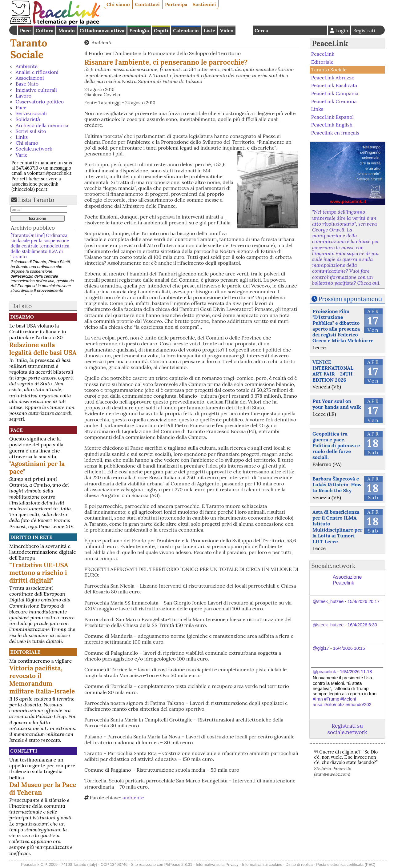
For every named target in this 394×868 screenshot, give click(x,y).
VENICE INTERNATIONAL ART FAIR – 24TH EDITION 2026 (333, 371)
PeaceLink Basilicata (334, 85)
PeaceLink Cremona (334, 101)
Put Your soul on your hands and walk (337, 404)
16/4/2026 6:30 (362, 625)
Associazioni (30, 78)
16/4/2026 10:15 (349, 648)
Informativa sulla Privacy (217, 864)
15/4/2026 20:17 (364, 601)
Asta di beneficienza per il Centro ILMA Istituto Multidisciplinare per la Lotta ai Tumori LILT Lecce (338, 527)
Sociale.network (34, 149)
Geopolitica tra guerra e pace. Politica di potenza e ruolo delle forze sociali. (336, 446)
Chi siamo (118, 4)
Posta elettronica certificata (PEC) (346, 864)
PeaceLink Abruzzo (333, 78)
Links (22, 137)
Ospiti (161, 30)
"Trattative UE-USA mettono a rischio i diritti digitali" (39, 573)
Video (227, 30)
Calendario (186, 30)
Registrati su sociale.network (347, 729)
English (244, 30)
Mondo (67, 30)
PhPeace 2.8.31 (178, 864)
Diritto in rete (31, 537)
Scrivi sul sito (31, 131)
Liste (209, 30)
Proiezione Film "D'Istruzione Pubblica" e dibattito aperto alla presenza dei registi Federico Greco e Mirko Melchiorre (343, 326)
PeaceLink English (332, 125)
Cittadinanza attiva (102, 30)
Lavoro (24, 96)
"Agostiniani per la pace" (37, 468)
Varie (22, 155)
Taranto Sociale (29, 49)
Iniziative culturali (36, 90)
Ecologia (139, 30)
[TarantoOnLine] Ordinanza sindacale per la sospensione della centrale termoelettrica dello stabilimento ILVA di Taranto (40, 246)
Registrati (364, 30)
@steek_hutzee (328, 601)
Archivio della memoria (42, 125)
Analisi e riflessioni (37, 72)
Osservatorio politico (40, 102)
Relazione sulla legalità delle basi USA (43, 349)
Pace (25, 30)
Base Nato (27, 84)
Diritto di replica (299, 864)
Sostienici (204, 4)
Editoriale (25, 652)
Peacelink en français (335, 133)
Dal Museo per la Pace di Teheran (43, 789)
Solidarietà (28, 119)
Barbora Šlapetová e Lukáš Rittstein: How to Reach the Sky (337, 484)
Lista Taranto (36, 200)
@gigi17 (321, 648)
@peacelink (324, 672)
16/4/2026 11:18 (356, 672)
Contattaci (147, 4)
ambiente (133, 798)
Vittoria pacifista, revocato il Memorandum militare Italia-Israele (42, 680)
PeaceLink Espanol (332, 117)
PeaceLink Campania (335, 93)
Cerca (261, 30)
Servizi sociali (31, 113)
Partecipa (176, 4)
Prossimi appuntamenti (350, 299)
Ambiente (27, 66)
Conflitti (24, 751)
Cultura (45, 30)
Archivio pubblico (33, 228)
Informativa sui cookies (262, 864)
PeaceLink (330, 44)
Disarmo (22, 317)
